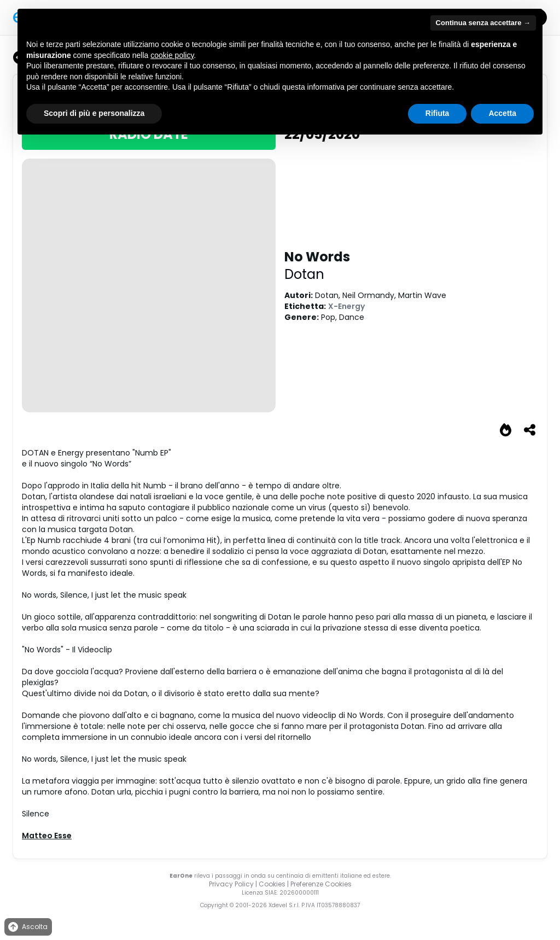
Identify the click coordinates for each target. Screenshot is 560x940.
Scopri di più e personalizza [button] (94, 113)
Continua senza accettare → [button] (483, 23)
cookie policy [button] (172, 55)
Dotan (304, 274)
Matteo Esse (47, 836)
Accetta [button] (502, 113)
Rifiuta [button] (437, 113)
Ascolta (27, 927)
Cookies (272, 884)
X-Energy (346, 306)
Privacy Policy (231, 884)
